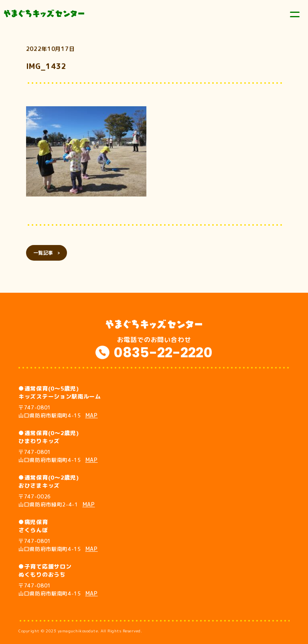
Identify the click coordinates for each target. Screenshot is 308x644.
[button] (86, 151)
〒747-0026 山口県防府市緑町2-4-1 (57, 500)
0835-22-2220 (163, 352)
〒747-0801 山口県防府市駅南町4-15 (58, 411)
